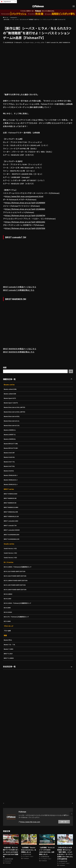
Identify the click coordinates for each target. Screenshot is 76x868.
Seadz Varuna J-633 (11, 557)
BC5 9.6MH (7, 621)
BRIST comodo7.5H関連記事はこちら (19, 290)
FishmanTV (19, 42)
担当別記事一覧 (9, 666)
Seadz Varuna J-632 (11, 553)
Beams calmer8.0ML (11, 389)
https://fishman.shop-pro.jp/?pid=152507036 (25, 228)
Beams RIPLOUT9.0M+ (11, 448)
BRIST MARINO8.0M (10, 498)
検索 (5, 367)
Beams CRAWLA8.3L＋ (11, 480)
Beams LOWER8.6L (10, 439)
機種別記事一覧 (9, 379)
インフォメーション (28, 42)
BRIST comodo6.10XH (11, 521)
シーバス (37, 42)
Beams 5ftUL (8, 640)
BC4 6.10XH (8, 599)
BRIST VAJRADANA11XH (12, 539)
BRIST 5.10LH (8, 654)
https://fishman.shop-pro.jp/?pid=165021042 (25, 222)
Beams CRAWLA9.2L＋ (11, 484)
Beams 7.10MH (9, 649)
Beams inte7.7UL (10, 462)
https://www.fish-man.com (30, 822)
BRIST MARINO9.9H (65, 42)
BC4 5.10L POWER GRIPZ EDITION (15, 571)
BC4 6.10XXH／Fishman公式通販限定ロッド (18, 603)
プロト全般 (7, 631)
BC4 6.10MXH (8, 594)
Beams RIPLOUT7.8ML (11, 444)
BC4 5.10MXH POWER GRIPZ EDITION (16, 580)
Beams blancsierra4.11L (12, 421)
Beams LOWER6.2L (10, 430)
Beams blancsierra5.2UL (12, 425)
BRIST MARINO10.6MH (11, 507)
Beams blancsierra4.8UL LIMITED (15, 412)
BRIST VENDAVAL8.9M (11, 512)
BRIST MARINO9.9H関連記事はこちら (19, 352)
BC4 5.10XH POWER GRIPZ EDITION (16, 590)
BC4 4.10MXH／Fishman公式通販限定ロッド (18, 567)
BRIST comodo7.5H (53, 42)
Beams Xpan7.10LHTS (11, 403)
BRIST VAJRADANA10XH (12, 535)
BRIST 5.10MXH (9, 658)
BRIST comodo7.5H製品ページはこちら (20, 287)
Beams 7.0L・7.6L (10, 644)
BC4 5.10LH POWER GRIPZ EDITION (16, 576)
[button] (72, 814)
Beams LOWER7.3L (10, 434)
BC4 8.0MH (7, 608)
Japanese (6, 1)
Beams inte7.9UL (10, 466)
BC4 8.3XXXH (8, 612)
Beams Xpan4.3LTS (10, 398)
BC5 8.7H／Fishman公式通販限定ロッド (17, 617)
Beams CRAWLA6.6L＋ (11, 475)
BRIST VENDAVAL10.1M (12, 516)
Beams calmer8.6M (10, 394)
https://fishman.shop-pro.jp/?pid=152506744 (25, 215)
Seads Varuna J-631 (11, 548)
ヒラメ (43, 42)
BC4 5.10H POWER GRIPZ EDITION (15, 585)
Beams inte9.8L (9, 471)
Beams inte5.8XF (10, 453)
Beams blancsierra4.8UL (12, 416)
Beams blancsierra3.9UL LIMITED (15, 407)
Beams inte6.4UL (10, 457)
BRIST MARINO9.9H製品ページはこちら (20, 349)
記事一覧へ (64, 822)
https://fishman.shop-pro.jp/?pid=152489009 (25, 203)
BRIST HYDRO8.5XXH (11, 494)
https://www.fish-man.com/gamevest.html (24, 196)
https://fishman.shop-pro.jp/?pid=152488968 (25, 209)
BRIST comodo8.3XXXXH (12, 530)
